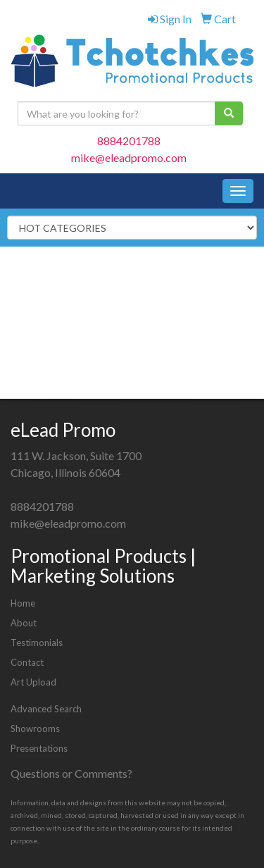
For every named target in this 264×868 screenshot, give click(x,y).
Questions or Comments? (71, 773)
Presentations (39, 748)
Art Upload (33, 682)
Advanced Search (46, 709)
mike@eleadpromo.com (129, 157)
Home (23, 603)
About (24, 623)
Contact (27, 662)
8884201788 (129, 141)
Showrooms (35, 728)
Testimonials (37, 643)
